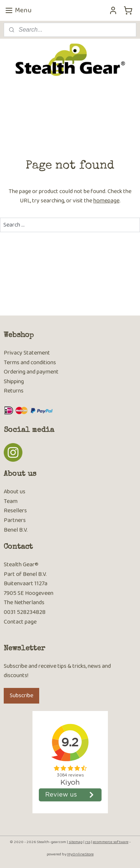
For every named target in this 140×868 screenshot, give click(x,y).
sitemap (76, 842)
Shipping (14, 382)
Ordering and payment (31, 372)
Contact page (20, 622)
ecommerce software (111, 842)
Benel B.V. (16, 530)
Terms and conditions (30, 363)
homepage (106, 201)
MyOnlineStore (80, 854)
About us (15, 492)
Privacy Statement (27, 353)
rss (88, 842)
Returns (14, 391)
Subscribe (21, 696)
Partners (15, 520)
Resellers (15, 511)
